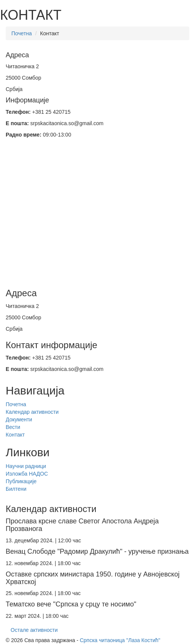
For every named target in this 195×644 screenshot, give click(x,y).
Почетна (22, 33)
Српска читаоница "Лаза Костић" (120, 640)
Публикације (21, 481)
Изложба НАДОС (27, 474)
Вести (13, 427)
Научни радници (26, 466)
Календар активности (32, 412)
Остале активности (34, 630)
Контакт (15, 435)
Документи (19, 419)
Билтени (16, 489)
